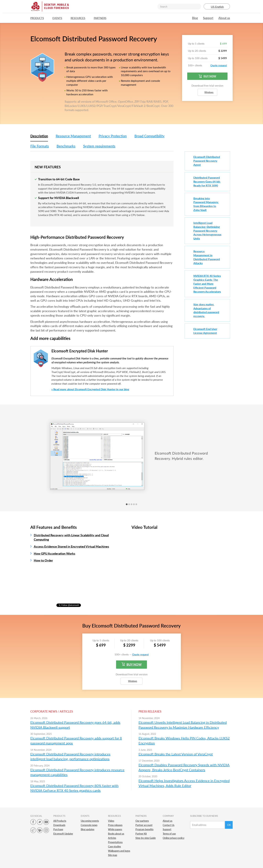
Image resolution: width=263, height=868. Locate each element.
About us (224, 18)
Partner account (144, 825)
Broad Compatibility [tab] (150, 136)
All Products (60, 821)
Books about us (116, 834)
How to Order (43, 560)
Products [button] (39, 18)
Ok (229, 825)
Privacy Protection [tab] (113, 136)
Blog (195, 18)
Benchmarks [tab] (66, 146)
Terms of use (169, 834)
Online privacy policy (174, 838)
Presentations (115, 842)
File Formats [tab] (40, 146)
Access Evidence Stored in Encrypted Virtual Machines (71, 546)
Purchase (58, 829)
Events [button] (59, 18)
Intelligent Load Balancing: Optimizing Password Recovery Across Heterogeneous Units (207, 231)
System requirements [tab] (99, 146)
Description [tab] (39, 136)
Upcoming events (90, 821)
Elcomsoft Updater (63, 834)
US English (217, 7)
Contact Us (169, 825)
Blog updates (88, 829)
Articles (112, 838)
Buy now (207, 76)
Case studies (114, 846)
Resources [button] (80, 18)
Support (208, 18)
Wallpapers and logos (119, 851)
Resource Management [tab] (73, 136)
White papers (115, 829)
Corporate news (89, 825)
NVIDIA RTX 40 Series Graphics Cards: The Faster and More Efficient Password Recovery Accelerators (207, 284)
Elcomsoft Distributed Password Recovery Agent (207, 161)
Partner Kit (141, 834)
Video (111, 821)
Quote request (219, 65)
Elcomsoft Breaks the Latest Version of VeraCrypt (176, 754)
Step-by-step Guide (146, 838)
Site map (113, 855)
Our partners (142, 821)
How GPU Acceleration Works (55, 553)
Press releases (115, 825)
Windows (207, 92)
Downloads (59, 825)
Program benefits (144, 829)
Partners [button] (102, 18)
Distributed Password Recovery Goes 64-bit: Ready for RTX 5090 (207, 181)
